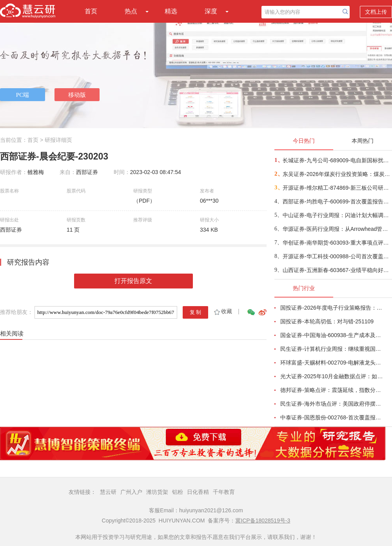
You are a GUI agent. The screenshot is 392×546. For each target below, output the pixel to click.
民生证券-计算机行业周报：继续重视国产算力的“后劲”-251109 (332, 349)
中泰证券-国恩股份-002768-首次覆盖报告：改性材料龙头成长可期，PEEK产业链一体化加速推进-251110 (332, 417)
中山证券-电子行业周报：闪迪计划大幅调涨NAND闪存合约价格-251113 (337, 215)
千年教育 (224, 492)
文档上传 (376, 12)
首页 (91, 11)
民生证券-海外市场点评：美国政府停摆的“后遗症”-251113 (332, 404)
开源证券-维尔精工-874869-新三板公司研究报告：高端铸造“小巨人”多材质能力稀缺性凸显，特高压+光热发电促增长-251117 (337, 188)
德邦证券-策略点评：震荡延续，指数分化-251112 (332, 390)
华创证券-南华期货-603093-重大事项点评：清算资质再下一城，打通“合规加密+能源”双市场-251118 (337, 243)
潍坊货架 (157, 492)
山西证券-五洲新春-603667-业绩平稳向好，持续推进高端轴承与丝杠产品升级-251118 (337, 270)
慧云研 (108, 492)
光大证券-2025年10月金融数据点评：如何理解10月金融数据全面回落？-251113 (332, 376)
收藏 (222, 311)
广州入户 (131, 492)
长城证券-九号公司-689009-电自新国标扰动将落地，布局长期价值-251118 (337, 160)
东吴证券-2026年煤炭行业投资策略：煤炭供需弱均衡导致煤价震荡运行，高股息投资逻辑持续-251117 (337, 174)
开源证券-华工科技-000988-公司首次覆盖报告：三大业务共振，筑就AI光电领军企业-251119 (337, 256)
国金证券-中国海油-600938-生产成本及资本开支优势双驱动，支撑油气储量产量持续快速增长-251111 (332, 335)
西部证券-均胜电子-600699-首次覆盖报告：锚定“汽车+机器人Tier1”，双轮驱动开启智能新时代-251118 (337, 201)
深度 (211, 11)
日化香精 (198, 492)
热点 (131, 11)
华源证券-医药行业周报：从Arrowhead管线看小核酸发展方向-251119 (337, 229)
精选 (171, 11)
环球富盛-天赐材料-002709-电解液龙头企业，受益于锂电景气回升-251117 (332, 363)
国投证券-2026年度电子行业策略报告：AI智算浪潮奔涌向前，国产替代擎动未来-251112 (332, 308)
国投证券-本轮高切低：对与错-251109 (327, 321)
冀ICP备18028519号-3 (263, 521)
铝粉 (178, 492)
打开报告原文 (133, 281)
